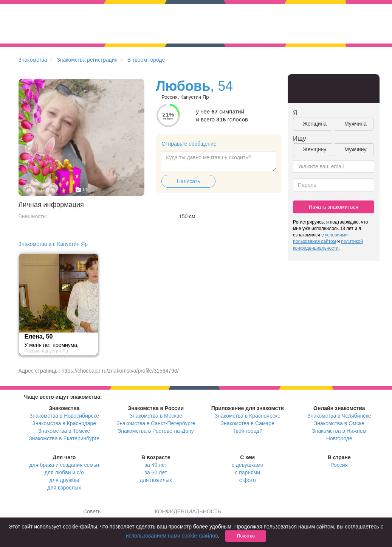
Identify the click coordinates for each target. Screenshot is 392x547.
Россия (339, 465)
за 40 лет (156, 465)
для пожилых (156, 480)
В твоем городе (146, 60)
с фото (248, 480)
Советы (92, 511)
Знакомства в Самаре (248, 423)
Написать (188, 181)
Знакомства (33, 60)
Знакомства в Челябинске (339, 416)
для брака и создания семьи (64, 465)
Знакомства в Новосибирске (64, 416)
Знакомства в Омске (339, 423)
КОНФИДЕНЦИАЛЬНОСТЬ (188, 511)
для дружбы (64, 480)
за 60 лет (156, 472)
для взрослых (64, 488)
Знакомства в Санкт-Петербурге (156, 423)
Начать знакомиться (333, 207)
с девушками (248, 465)
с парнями (247, 472)
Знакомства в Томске (64, 431)
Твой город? (247, 431)
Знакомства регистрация (87, 60)
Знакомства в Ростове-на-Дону (156, 431)
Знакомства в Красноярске (248, 416)
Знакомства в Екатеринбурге (64, 438)
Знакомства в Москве (156, 416)
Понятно (246, 536)
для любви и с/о (64, 472)
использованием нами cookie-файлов (172, 536)
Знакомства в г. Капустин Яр (53, 244)
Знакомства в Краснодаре (64, 423)
